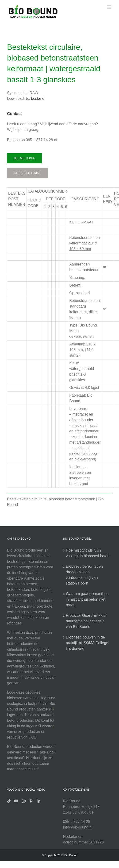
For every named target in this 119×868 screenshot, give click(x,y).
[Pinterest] (31, 801)
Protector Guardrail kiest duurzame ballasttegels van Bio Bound (86, 621)
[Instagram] (24, 801)
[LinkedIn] (38, 801)
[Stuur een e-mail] (28, 173)
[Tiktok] (9, 801)
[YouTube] (16, 801)
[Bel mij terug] (25, 158)
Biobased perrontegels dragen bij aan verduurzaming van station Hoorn (85, 575)
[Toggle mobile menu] (109, 7)
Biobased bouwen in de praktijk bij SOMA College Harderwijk (87, 643)
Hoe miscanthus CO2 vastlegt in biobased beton (88, 553)
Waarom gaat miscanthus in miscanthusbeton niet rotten (87, 599)
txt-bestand (35, 99)
